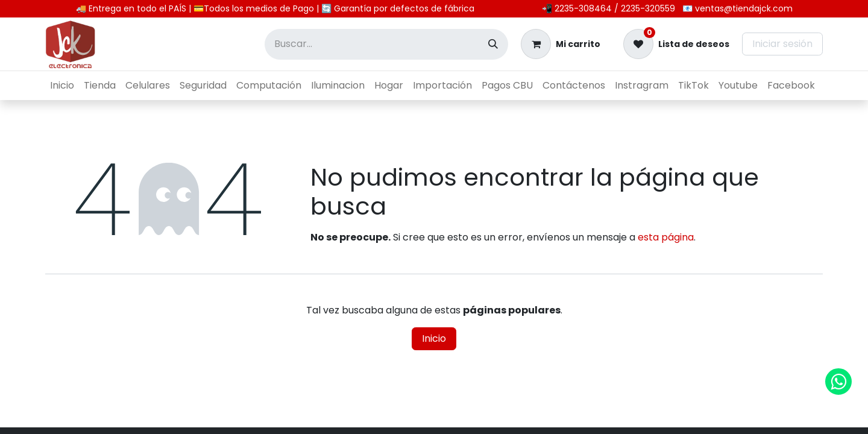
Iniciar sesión (782, 44)
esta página (666, 237)
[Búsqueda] (493, 44)
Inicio (434, 338)
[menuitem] (62, 86)
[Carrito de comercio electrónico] (561, 44)
